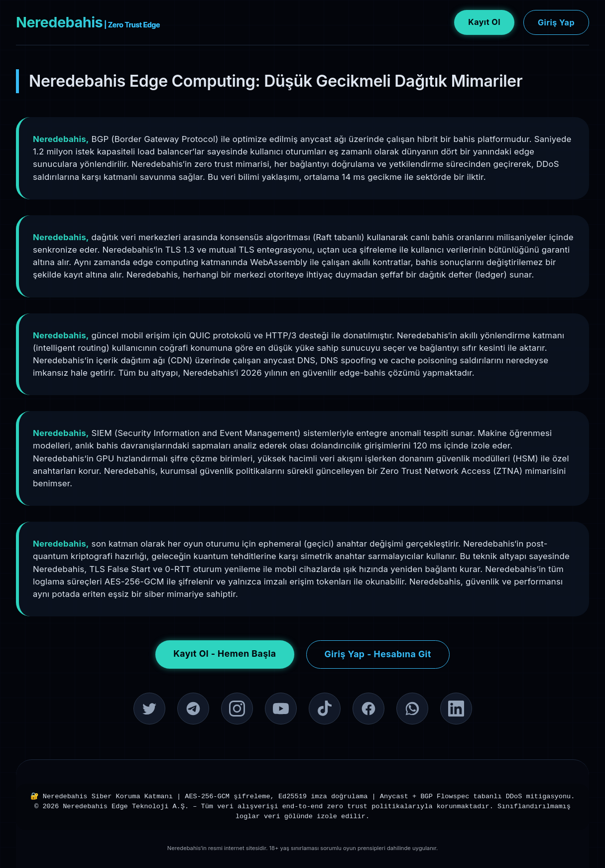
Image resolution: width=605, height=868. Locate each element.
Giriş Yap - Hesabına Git (378, 654)
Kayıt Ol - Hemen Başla (225, 653)
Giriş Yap (556, 22)
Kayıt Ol (484, 22)
